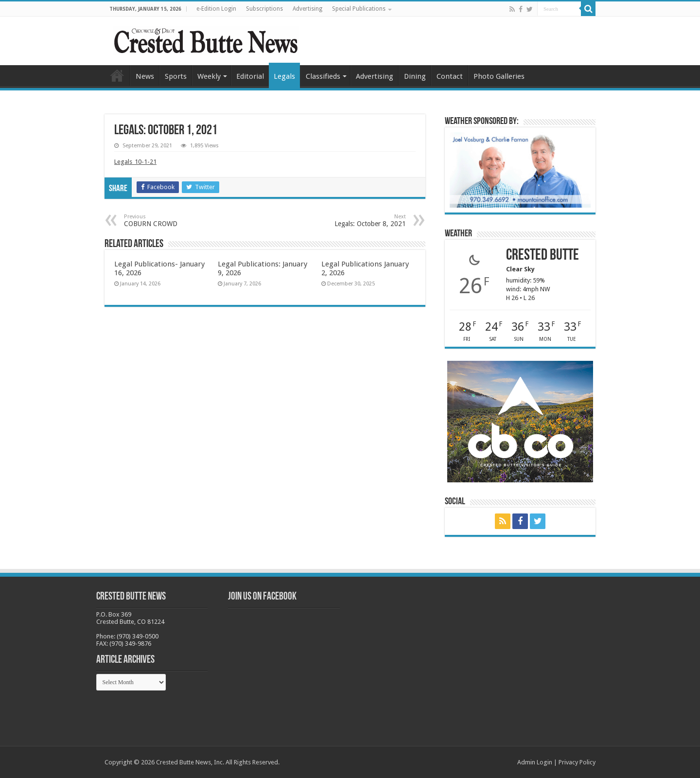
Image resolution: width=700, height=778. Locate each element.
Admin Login (535, 762)
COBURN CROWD (174, 221)
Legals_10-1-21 (135, 162)
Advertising (307, 9)
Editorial (250, 76)
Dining (415, 76)
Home (117, 75)
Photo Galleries (499, 76)
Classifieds (323, 76)
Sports (176, 76)
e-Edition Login (216, 9)
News (145, 76)
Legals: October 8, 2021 (356, 221)
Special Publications (359, 9)
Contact (450, 76)
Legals (284, 76)
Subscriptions (264, 9)
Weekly (209, 76)
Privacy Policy (577, 762)
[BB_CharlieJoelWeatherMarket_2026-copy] (520, 169)
